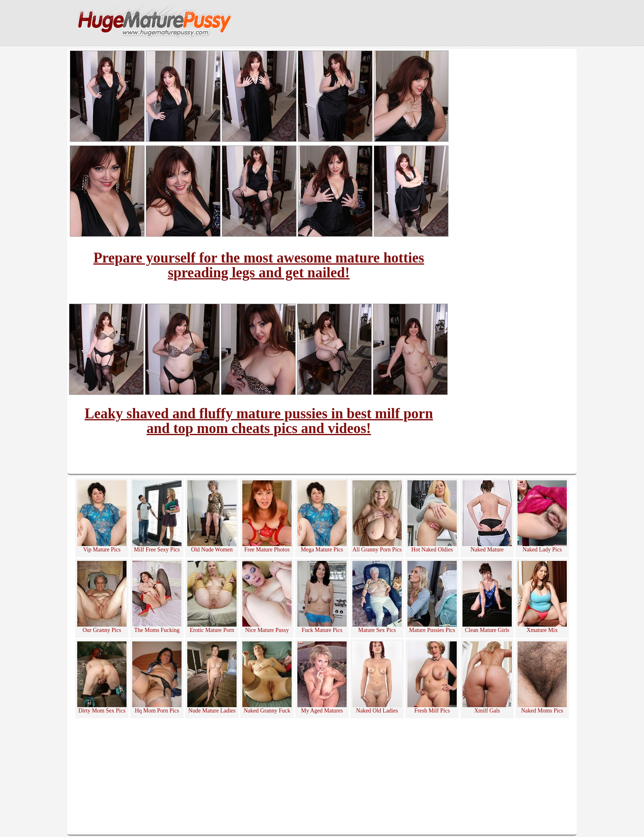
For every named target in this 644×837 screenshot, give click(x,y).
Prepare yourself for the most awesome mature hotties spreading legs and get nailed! (259, 265)
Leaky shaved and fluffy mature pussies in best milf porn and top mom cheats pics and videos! (259, 421)
